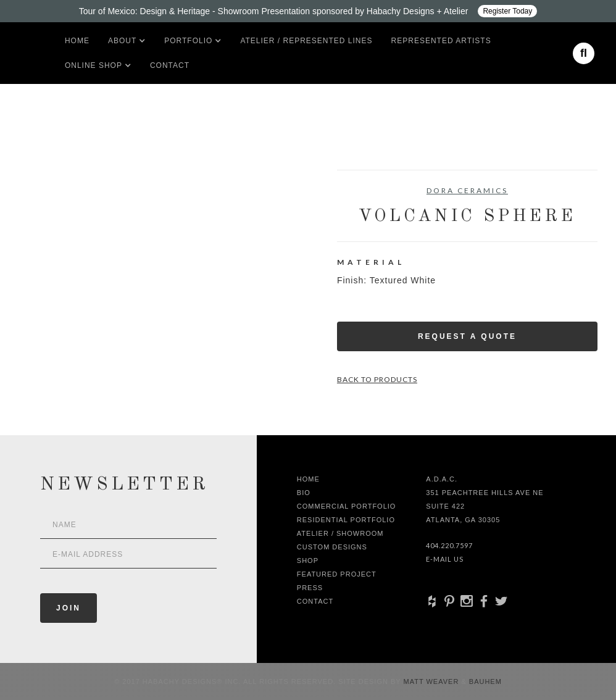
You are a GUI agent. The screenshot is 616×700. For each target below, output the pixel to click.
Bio (304, 493)
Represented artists (441, 41)
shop (308, 560)
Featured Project (337, 574)
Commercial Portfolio (347, 506)
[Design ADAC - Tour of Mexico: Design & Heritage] (308, 11)
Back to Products (377, 379)
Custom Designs (332, 547)
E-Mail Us (445, 559)
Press (310, 588)
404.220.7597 (449, 545)
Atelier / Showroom (340, 533)
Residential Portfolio (346, 520)
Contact (170, 65)
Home (77, 41)
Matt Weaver (433, 681)
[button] (122, 41)
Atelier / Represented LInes (306, 41)
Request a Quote (467, 336)
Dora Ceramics (467, 190)
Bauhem (484, 681)
